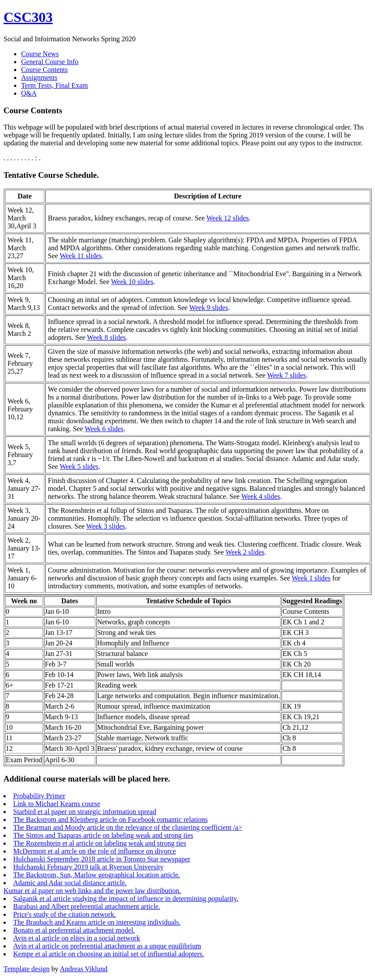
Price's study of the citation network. (65, 914)
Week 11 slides (81, 256)
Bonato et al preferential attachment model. (74, 930)
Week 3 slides (105, 526)
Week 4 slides (260, 496)
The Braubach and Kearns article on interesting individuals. (97, 922)
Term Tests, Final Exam (54, 85)
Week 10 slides (132, 282)
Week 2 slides (245, 552)
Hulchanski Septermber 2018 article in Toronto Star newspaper (102, 859)
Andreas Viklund (84, 969)
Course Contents (44, 70)
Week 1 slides (311, 578)
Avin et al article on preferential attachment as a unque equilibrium (107, 946)
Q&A (29, 93)
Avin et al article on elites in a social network (77, 938)
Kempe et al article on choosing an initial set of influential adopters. (109, 954)
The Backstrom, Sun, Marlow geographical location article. (97, 875)
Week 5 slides (79, 467)
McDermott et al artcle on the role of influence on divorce (95, 851)
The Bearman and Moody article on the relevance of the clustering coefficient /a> (128, 827)
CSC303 (28, 17)
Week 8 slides (106, 337)
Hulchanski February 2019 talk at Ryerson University (88, 867)
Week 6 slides (104, 429)
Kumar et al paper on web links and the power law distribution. (92, 891)
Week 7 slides (286, 375)
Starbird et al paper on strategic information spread (85, 812)
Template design (27, 969)
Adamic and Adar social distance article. (70, 883)
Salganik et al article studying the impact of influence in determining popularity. (126, 899)
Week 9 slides (209, 308)
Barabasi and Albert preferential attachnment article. (87, 906)
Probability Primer (39, 796)
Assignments (39, 77)
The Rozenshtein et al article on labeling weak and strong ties (100, 843)
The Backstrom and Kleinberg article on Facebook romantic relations (110, 820)
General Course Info (50, 62)
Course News (40, 54)
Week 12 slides (227, 218)
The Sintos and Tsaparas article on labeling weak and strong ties (103, 835)
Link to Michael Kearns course (57, 804)
